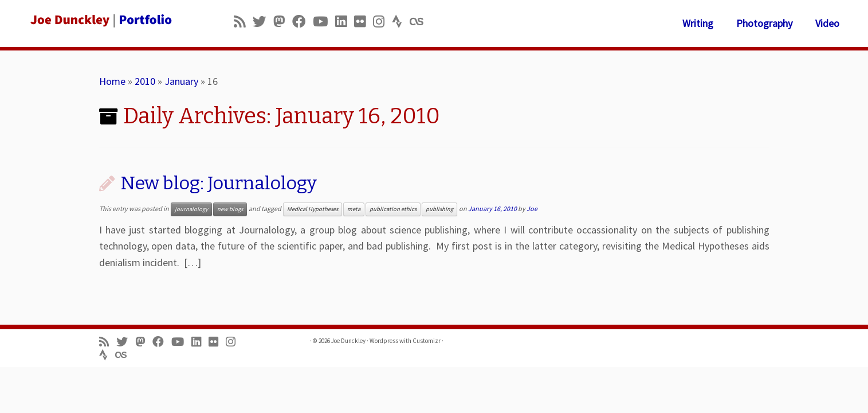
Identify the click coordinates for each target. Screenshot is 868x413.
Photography (764, 23)
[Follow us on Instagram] (382, 22)
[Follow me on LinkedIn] (345, 22)
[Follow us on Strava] (401, 22)
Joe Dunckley (348, 341)
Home (112, 81)
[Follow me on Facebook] (303, 22)
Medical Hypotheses (313, 209)
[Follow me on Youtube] (324, 22)
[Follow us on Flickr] (364, 22)
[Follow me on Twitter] (263, 22)
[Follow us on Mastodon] (283, 22)
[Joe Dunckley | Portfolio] (100, 20)
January (181, 81)
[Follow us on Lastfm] (420, 22)
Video (827, 23)
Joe (532, 209)
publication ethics (393, 209)
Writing (698, 23)
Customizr (427, 341)
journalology (191, 209)
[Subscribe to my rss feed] (243, 22)
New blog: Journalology (219, 183)
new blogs (230, 209)
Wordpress (384, 341)
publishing (439, 209)
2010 (145, 81)
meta (354, 209)
